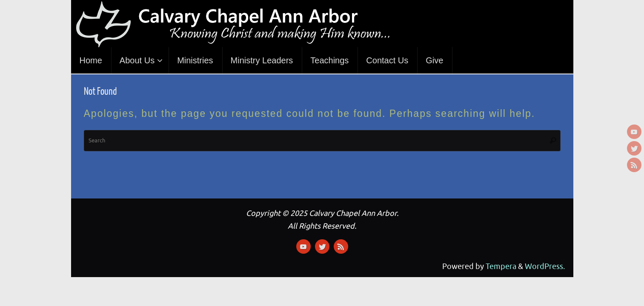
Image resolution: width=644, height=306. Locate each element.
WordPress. (545, 266)
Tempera (501, 266)
